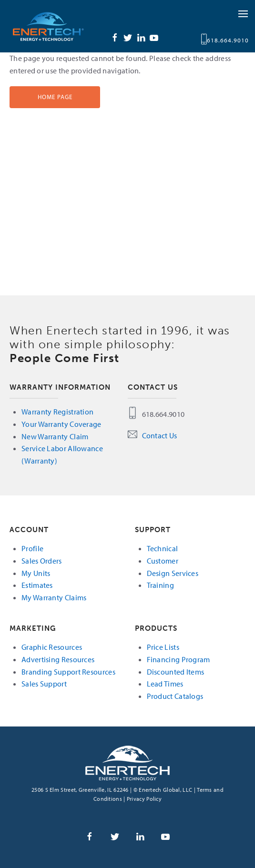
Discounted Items (176, 672)
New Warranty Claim (55, 436)
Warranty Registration (57, 412)
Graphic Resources (52, 647)
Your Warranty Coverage (61, 424)
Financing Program (178, 659)
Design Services (173, 573)
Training (160, 585)
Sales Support (44, 684)
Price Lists (163, 647)
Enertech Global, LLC (57, 26)
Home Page (55, 97)
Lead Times (165, 684)
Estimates (37, 585)
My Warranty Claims (54, 597)
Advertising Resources (58, 659)
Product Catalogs (175, 696)
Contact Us (160, 435)
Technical (163, 548)
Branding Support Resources (68, 672)
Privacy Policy (144, 799)
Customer (163, 561)
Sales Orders (42, 561)
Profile (32, 548)
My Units (36, 573)
